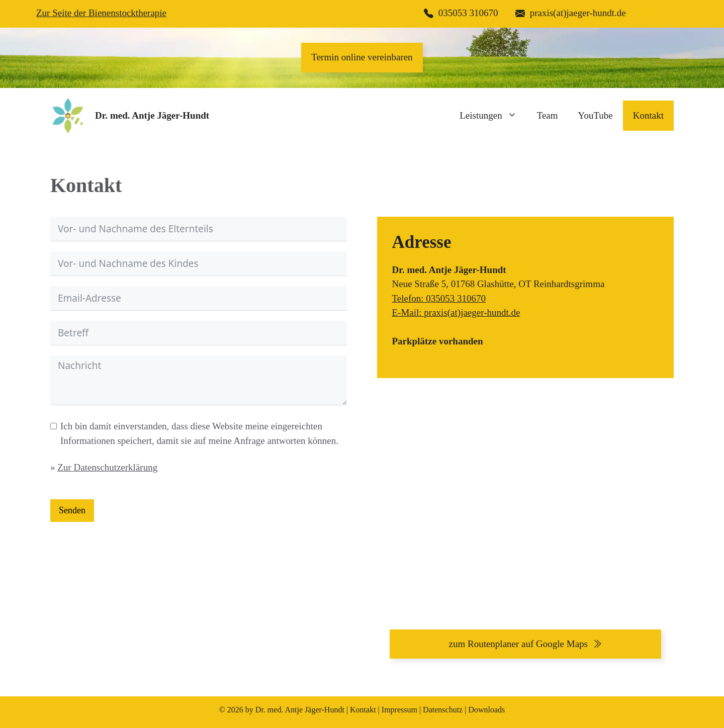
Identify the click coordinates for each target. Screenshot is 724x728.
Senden (72, 510)
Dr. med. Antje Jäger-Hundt (152, 115)
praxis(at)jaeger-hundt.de (578, 13)
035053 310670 (468, 13)
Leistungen (493, 116)
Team (548, 115)
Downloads (486, 710)
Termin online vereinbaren (362, 57)
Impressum (399, 710)
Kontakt (648, 115)
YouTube (596, 115)
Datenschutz (443, 710)
